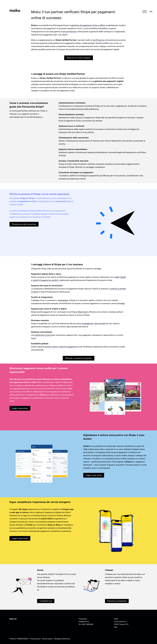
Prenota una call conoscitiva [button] (24, 224)
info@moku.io (84, 622)
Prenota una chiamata (117, 601)
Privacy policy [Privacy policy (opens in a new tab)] (35, 639)
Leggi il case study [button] (20, 408)
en (151, 12)
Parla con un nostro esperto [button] (79, 58)
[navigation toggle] (145, 12)
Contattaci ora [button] (46, 601)
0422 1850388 (87, 624)
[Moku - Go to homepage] (15, 10)
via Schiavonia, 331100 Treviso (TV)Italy (121, 624)
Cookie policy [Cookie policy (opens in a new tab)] (47, 639)
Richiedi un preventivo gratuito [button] (79, 358)
